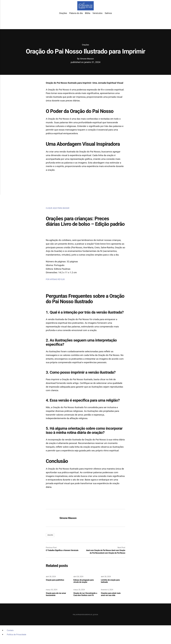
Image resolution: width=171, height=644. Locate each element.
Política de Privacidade (18, 641)
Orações (63, 20)
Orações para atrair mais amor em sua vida (113, 598)
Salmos (108, 20)
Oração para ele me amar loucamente (58, 598)
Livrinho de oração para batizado (112, 584)
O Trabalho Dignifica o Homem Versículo (65, 551)
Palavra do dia (76, 20)
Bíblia (88, 20)
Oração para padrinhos (57, 583)
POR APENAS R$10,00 (57, 279)
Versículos (97, 20)
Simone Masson (87, 58)
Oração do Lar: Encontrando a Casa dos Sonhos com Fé (85, 600)
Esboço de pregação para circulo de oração (85, 584)
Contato (11, 637)
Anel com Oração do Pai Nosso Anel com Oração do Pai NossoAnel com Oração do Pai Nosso (105, 553)
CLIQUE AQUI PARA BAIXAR (60, 208)
